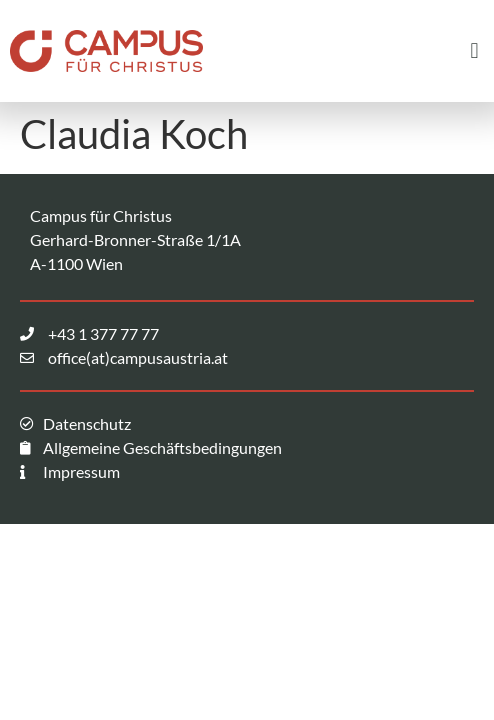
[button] (474, 50)
